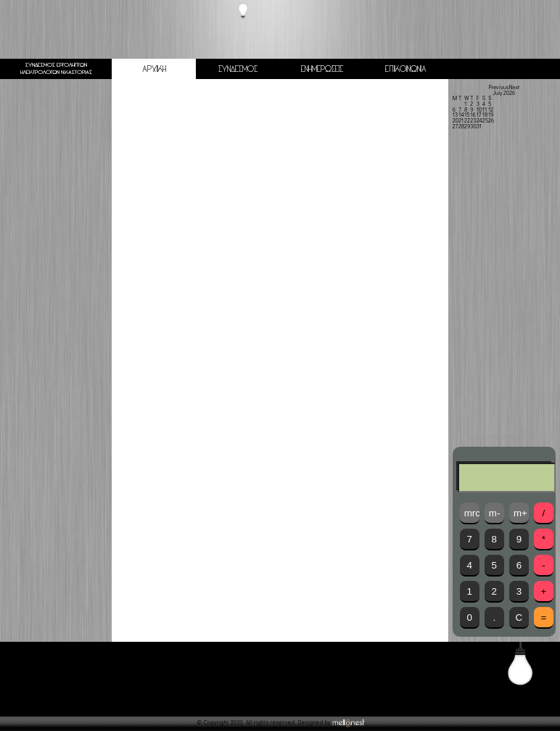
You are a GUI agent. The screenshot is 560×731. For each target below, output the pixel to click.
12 (491, 110)
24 (479, 120)
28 (461, 126)
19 (491, 115)
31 (479, 126)
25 (485, 120)
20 (456, 120)
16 (473, 115)
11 (485, 110)
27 (455, 126)
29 (467, 126)
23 (473, 120)
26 (491, 120)
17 (479, 115)
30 (473, 126)
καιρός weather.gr (496, 437)
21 (461, 120)
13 (455, 115)
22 (467, 120)
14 (461, 115)
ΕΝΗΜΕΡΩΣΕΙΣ (322, 69)
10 (479, 110)
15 (467, 115)
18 (485, 115)
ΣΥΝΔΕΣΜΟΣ (238, 69)
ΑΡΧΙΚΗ (154, 69)
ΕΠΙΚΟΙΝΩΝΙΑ (406, 69)
